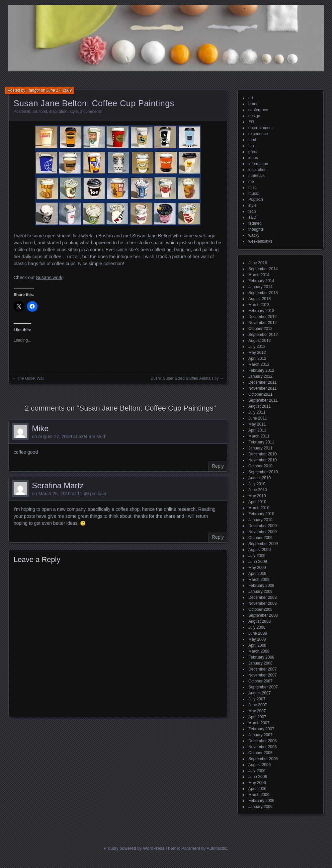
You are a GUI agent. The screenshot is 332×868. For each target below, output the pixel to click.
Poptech (256, 199)
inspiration (58, 112)
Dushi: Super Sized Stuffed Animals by (184, 378)
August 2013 (259, 299)
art (35, 112)
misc (252, 188)
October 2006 (260, 753)
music (253, 194)
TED (252, 217)
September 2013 (263, 293)
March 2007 (259, 723)
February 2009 (261, 586)
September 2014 (263, 269)
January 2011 (260, 448)
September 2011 (263, 400)
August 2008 (259, 621)
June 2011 (258, 418)
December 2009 (262, 526)
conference (258, 110)
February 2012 (261, 370)
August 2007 (259, 693)
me (251, 182)
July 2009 (257, 556)
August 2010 (259, 478)
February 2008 (261, 657)
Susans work (49, 277)
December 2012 (262, 317)
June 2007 (258, 705)
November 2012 (262, 323)
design (254, 116)
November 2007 (262, 675)
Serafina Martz (58, 485)
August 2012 (259, 341)
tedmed (255, 223)
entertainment (260, 128)
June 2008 (258, 633)
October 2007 (260, 681)
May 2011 (257, 424)
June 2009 (258, 562)
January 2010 (260, 520)
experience (258, 134)
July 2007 (257, 699)
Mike (40, 428)
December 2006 (262, 741)
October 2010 (260, 466)
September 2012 (263, 335)
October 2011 (260, 394)
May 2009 (257, 568)
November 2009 (262, 532)
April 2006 (257, 789)
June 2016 (258, 263)
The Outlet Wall (31, 378)
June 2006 (258, 777)
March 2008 (259, 651)
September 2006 (263, 759)
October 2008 (260, 609)
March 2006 (259, 795)
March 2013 (259, 305)
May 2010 (257, 496)
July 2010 (257, 484)
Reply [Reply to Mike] (218, 466)
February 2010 (261, 514)
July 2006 (257, 771)
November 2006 (262, 747)
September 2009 (263, 544)
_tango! (33, 90)
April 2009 (257, 574)
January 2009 (260, 592)
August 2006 (259, 765)
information (258, 164)
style (74, 112)
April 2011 (257, 430)
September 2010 (263, 472)
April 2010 (257, 502)
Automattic (217, 848)
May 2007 (257, 711)
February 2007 (261, 729)
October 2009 (260, 538)
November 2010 (262, 460)
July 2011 (257, 412)
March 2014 (259, 275)
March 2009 (259, 580)
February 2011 (261, 442)
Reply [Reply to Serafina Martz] (218, 537)
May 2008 (257, 639)
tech (252, 211)
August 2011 (259, 406)
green (253, 152)
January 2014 (260, 287)
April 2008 (257, 645)
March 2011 (259, 436)
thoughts (256, 229)
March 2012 (259, 364)
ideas (253, 158)
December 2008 (262, 597)
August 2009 (259, 550)
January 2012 (260, 376)
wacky (254, 235)
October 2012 (260, 329)
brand (253, 104)
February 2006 (261, 801)
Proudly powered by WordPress (134, 848)
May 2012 (257, 353)
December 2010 (262, 454)
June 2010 (258, 490)
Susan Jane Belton (152, 236)
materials (256, 176)
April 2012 (257, 358)
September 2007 (263, 687)
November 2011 (262, 388)
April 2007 (257, 717)
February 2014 (261, 281)
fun (251, 146)
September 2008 (263, 615)
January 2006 (260, 807)
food (43, 112)
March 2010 (259, 508)
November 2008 (262, 603)
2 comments (91, 112)
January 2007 (260, 735)
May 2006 (257, 783)
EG (251, 122)
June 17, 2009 (59, 90)
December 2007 (262, 669)
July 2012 (257, 347)
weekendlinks (260, 241)
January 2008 (260, 663)
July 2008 (257, 627)
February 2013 (261, 311)
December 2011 (262, 382)
